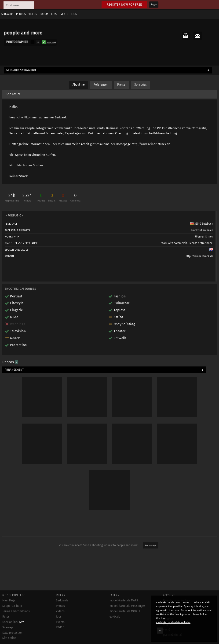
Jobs (54, 14)
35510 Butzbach (202, 224)
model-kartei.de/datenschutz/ (173, 622)
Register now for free (124, 5)
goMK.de (115, 617)
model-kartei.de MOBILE (125, 611)
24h (12, 198)
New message (151, 545)
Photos (21, 14)
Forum (44, 14)
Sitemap (8, 627)
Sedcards (7, 14)
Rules (6, 617)
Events (64, 14)
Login (154, 5)
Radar (60, 627)
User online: (13, 622)
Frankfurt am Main (202, 230)
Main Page (9, 600)
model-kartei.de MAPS (124, 600)
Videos (33, 14)
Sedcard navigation (21, 70)
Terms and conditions (16, 611)
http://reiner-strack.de (199, 256)
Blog (74, 14)
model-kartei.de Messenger (127, 606)
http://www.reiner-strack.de (151, 144)
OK (160, 630)
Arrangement (14, 370)
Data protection (12, 633)
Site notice (13, 94)
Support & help (12, 606)
